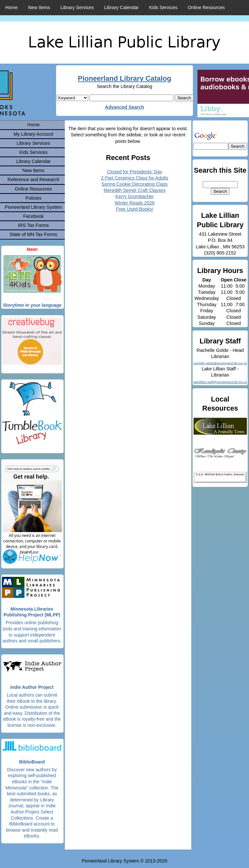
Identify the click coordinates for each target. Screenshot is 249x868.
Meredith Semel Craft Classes (134, 190)
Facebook (33, 216)
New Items (39, 7)
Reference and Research (33, 180)
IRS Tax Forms (34, 225)
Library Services (77, 7)
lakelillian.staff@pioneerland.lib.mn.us (220, 382)
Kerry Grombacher (135, 196)
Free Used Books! (134, 209)
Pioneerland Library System (34, 207)
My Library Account (33, 134)
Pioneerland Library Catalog (124, 78)
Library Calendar (122, 7)
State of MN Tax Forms (34, 234)
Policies (33, 198)
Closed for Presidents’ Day (135, 172)
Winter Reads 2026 (134, 203)
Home (11, 7)
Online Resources (206, 7)
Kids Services (163, 7)
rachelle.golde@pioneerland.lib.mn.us (220, 363)
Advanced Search (125, 107)
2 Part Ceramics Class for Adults (134, 178)
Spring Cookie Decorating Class (135, 184)
